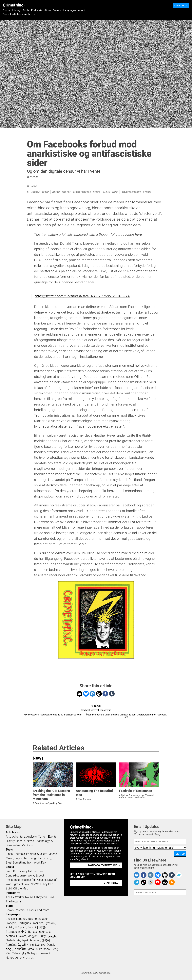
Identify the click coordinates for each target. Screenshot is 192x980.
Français (66, 192)
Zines (9, 854)
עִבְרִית (10, 949)
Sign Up (180, 854)
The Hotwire (13, 901)
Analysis (31, 837)
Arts (8, 837)
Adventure (19, 837)
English (46, 192)
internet (95, 710)
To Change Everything (37, 858)
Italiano (97, 192)
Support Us (181, 6)
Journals (19, 854)
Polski (9, 927)
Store (48, 10)
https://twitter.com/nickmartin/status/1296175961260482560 (83, 296)
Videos (53, 854)
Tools (26, 10)
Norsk (115, 192)
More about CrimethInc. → (104, 865)
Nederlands (13, 940)
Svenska (147, 192)
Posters (31, 854)
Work (31, 875)
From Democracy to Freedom (24, 871)
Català (16, 953)
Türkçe (42, 936)
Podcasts (37, 10)
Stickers (42, 854)
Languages (70, 10)
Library (16, 10)
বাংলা (30, 945)
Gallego (32, 953)
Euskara (21, 936)
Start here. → (112, 883)
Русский (50, 923)
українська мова (39, 949)
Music (10, 858)
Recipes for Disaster (33, 880)
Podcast (11, 893)
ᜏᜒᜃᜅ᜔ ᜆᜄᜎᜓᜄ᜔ (24, 958)
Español (56, 192)
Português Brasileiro (131, 192)
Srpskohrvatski (31, 940)
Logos (19, 858)
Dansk (51, 945)
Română (11, 945)
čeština (10, 936)
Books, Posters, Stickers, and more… (28, 910)
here (138, 235)
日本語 (106, 192)
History (10, 841)
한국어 (46, 940)
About (82, 10)
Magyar (32, 936)
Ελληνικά (20, 927)
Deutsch (35, 192)
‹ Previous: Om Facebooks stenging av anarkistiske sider (53, 715)
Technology (42, 841)
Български (13, 932)
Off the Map (21, 888)
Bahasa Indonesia (82, 192)
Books (7, 10)
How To (21, 841)
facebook (86, 710)
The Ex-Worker (15, 897)
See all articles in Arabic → (19, 14)
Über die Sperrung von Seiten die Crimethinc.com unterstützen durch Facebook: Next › (127, 716)
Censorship (105, 710)
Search (57, 10)
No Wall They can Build (40, 897)
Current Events (47, 837)
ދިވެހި (23, 953)
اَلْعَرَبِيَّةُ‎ (22, 945)
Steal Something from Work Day (26, 863)
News (34, 186)
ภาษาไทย (21, 949)
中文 (24, 932)
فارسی (52, 936)
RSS (18, 833)
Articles (11, 832)
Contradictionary (16, 875)
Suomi (32, 927)
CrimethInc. (14, 5)
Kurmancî (44, 953)
